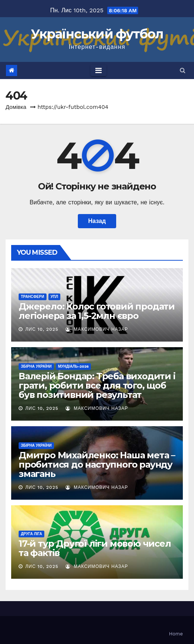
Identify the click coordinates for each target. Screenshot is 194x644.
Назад (97, 221)
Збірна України (36, 366)
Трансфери (33, 297)
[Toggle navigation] (98, 70)
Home (176, 634)
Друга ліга (31, 534)
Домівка (16, 107)
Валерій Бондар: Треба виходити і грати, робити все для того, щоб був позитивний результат (97, 385)
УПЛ (54, 297)
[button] (183, 70)
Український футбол (97, 34)
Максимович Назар (97, 329)
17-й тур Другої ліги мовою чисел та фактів (95, 548)
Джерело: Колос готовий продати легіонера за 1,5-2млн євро (97, 311)
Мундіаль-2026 (74, 366)
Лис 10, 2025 (42, 329)
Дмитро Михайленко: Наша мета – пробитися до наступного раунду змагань (97, 464)
